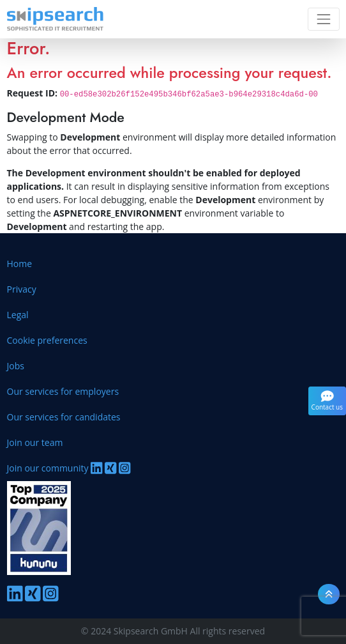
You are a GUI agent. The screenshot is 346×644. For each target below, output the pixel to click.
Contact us (327, 401)
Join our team (35, 442)
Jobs (16, 366)
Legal (18, 315)
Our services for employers (63, 391)
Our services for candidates (64, 417)
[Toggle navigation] (323, 19)
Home (20, 264)
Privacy (22, 289)
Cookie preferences (47, 340)
